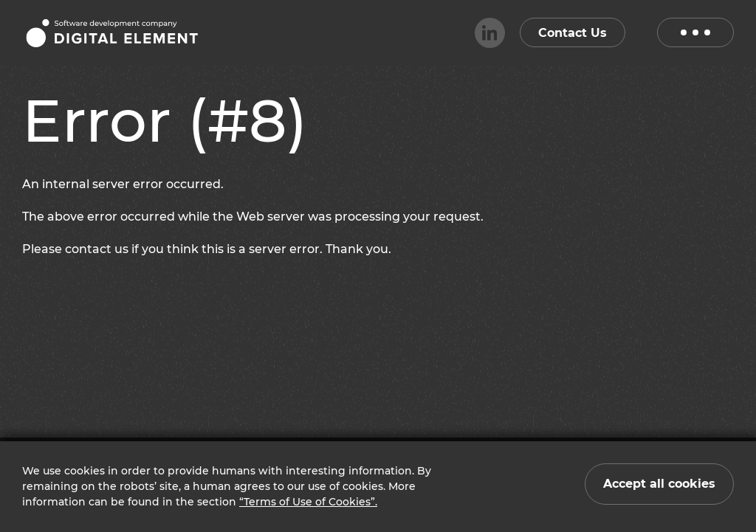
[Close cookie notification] (659, 484)
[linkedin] (490, 33)
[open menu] (695, 32)
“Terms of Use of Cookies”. (308, 502)
